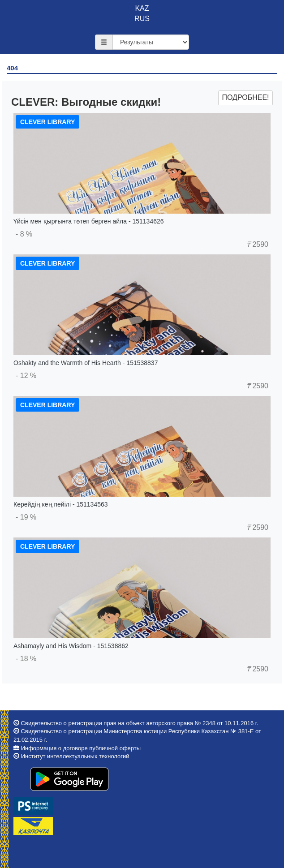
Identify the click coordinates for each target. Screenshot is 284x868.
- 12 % (26, 376)
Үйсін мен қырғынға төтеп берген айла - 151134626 (89, 221)
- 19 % (26, 517)
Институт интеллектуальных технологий (75, 756)
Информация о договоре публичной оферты (81, 748)
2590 (257, 244)
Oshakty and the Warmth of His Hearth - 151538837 (86, 363)
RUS (142, 19)
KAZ (142, 8)
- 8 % (24, 234)
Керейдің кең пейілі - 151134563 (61, 504)
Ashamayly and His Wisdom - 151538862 (71, 646)
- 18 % (26, 659)
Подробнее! (245, 97)
